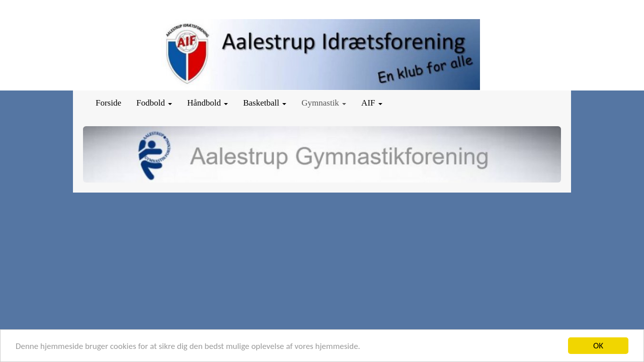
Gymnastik (324, 103)
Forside (108, 103)
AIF (372, 103)
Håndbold (208, 103)
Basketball (265, 103)
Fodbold (154, 103)
